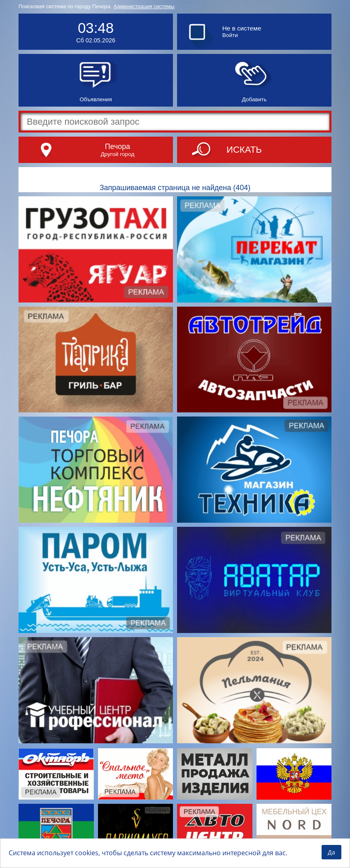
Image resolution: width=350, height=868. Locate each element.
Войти (230, 35)
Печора (118, 147)
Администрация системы (144, 6)
